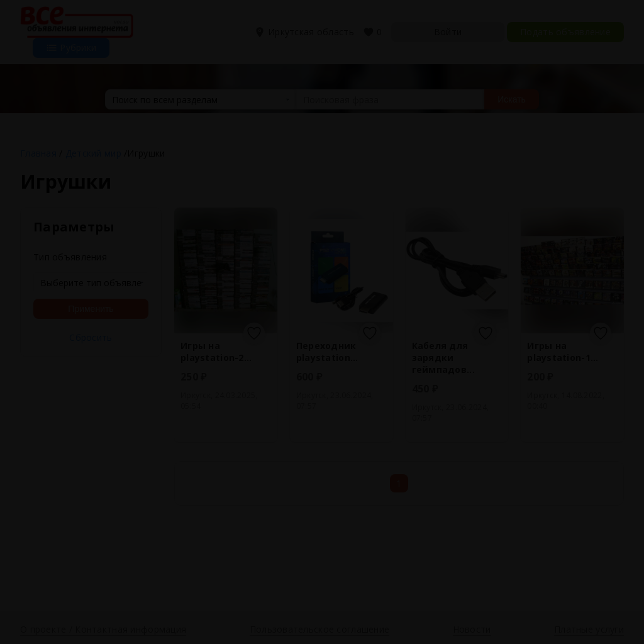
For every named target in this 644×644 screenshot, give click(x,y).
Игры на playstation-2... (216, 352)
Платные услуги (589, 629)
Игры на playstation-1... (563, 352)
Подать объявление (565, 32)
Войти (448, 32)
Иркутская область (305, 32)
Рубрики (71, 47)
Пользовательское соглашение (320, 629)
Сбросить (91, 337)
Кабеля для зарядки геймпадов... (443, 358)
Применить (91, 309)
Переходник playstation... (327, 352)
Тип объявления (70, 257)
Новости (472, 629)
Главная (38, 153)
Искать (512, 99)
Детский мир (93, 153)
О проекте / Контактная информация (103, 629)
